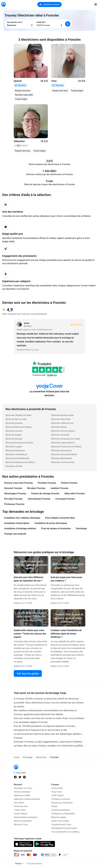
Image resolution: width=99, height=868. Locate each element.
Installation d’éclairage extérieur (20, 528)
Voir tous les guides (28, 674)
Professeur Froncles (14, 504)
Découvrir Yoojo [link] (21, 825)
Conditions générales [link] (61, 810)
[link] (3, 4)
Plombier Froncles (47, 483)
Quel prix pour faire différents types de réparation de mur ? (29, 579)
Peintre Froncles (69, 483)
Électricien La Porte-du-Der (63, 462)
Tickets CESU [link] (20, 810)
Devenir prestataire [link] (22, 792)
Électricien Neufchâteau (62, 458)
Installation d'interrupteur (17, 523)
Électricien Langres (14, 447)
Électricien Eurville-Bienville (17, 458)
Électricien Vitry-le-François (63, 431)
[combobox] (20, 24)
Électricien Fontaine (14, 423)
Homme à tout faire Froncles (19, 483)
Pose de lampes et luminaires (56, 528)
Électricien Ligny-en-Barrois (63, 443)
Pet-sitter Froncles (13, 499)
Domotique (81, 528)
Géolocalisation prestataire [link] (26, 817)
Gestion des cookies (60, 821)
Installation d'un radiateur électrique (22, 518)
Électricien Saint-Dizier (61, 419)
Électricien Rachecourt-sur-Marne (20, 462)
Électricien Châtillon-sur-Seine (19, 415)
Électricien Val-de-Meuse (16, 454)
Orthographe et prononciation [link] (64, 828)
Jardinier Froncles (59, 488)
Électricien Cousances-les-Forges (66, 439)
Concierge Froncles (65, 499)
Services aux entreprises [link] (62, 803)
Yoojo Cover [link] (57, 792)
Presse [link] (54, 806)
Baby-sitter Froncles (75, 494)
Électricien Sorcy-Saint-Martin (64, 454)
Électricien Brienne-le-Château (19, 427)
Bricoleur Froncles (36, 488)
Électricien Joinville (14, 466)
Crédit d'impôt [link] (57, 795)
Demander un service (49, 4)
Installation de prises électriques (51, 523)
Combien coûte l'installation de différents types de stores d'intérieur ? (66, 634)
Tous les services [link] (34, 864)
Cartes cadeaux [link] (21, 814)
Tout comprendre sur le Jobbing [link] (65, 832)
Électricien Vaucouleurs (61, 451)
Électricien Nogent (14, 435)
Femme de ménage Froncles (45, 494)
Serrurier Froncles (13, 488)
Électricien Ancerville (60, 435)
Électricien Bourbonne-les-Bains (19, 443)
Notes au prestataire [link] (23, 821)
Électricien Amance (14, 431)
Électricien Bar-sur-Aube (16, 419)
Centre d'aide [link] (57, 788)
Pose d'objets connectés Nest (60, 518)
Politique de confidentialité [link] (63, 814)
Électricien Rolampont (15, 451)
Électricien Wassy (59, 427)
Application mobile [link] (22, 795)
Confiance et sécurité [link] (61, 799)
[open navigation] (96, 4)
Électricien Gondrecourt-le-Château (66, 447)
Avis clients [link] (19, 803)
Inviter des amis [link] (21, 806)
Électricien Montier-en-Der (62, 415)
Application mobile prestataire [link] (27, 799)
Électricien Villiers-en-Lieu (62, 423)
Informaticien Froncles (39, 499)
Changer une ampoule (15, 534)
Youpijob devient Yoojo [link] (61, 825)
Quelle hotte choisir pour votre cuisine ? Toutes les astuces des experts (30, 634)
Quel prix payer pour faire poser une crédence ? (66, 579)
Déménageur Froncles (15, 494)
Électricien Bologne (14, 439)
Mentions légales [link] (59, 817)
